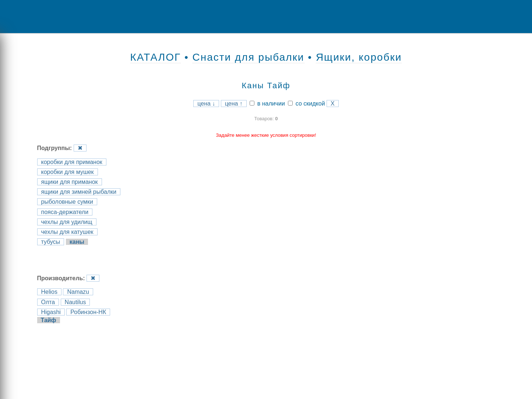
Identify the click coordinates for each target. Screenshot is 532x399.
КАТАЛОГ (156, 57)
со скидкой (306, 104)
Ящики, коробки (359, 57)
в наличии (267, 104)
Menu (31, 17)
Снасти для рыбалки (249, 57)
